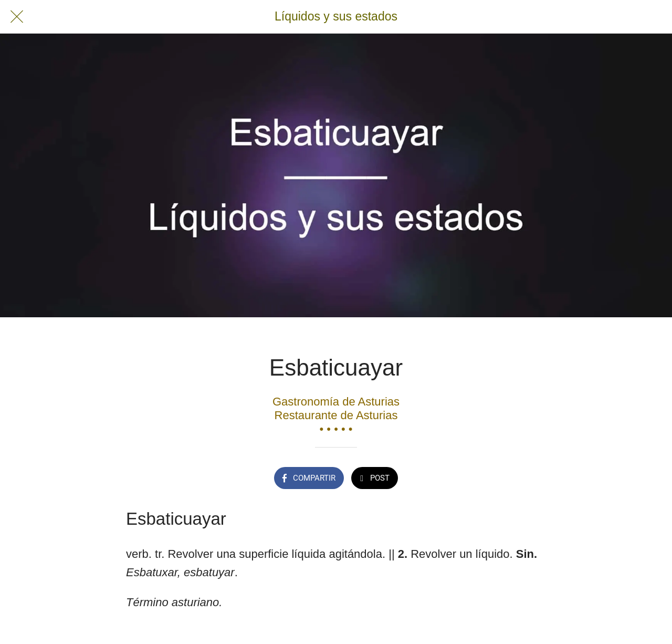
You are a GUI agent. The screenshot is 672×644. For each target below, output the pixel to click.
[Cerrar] (17, 17)
